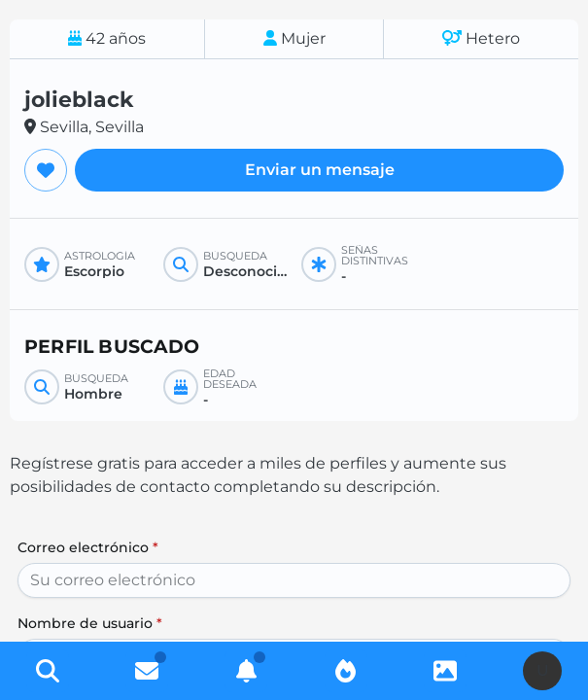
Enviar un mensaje (320, 170)
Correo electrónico (88, 547)
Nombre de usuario (90, 623)
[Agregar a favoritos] (46, 170)
